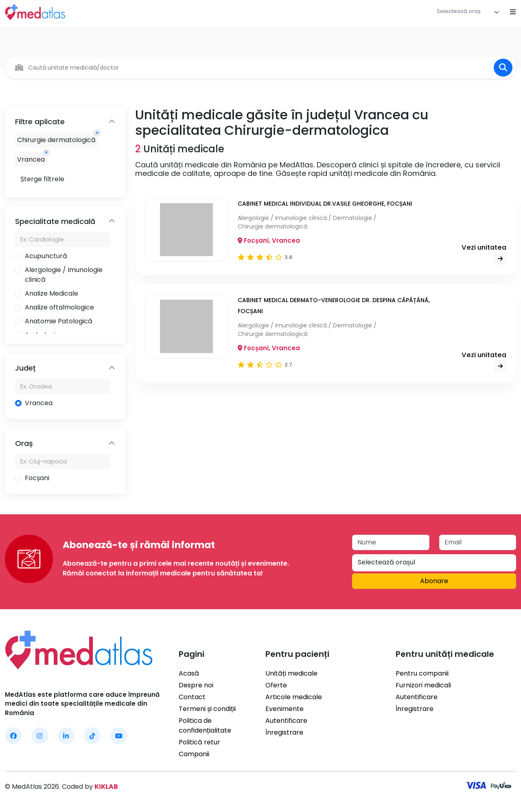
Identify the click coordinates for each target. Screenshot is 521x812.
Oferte (276, 685)
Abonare (434, 581)
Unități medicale (291, 673)
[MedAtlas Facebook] (13, 736)
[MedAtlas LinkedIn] (66, 736)
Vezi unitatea (483, 254)
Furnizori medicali (423, 685)
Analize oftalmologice (59, 307)
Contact (192, 697)
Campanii (194, 754)
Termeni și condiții (207, 709)
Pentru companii (422, 673)
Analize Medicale (51, 293)
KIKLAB (106, 787)
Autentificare (286, 721)
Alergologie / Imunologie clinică (64, 275)
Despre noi (196, 685)
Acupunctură (46, 256)
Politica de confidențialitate (205, 725)
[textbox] (459, 11)
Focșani (37, 478)
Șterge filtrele (42, 179)
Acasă (189, 673)
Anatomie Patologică (59, 321)
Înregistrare (284, 732)
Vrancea (39, 403)
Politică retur (199, 742)
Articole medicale (294, 697)
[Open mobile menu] (513, 12)
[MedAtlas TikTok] (92, 736)
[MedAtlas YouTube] (119, 736)
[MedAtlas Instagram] (40, 736)
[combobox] (468, 12)
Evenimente (285, 709)
